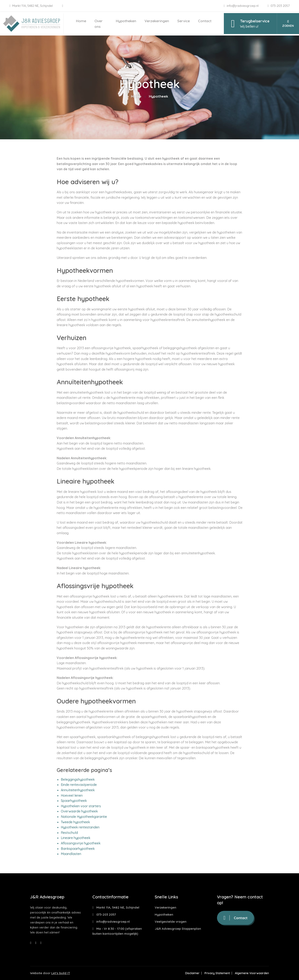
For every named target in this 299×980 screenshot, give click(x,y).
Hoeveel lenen (72, 795)
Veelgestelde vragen (171, 922)
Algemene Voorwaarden (252, 973)
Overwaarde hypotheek (79, 811)
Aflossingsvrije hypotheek (81, 843)
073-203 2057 (279, 6)
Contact (205, 21)
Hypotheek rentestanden (80, 827)
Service (184, 21)
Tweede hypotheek (75, 822)
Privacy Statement (217, 973)
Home (81, 21)
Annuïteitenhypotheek (78, 790)
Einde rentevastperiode (79, 785)
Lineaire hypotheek (76, 838)
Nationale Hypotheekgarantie (84, 817)
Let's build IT (61, 973)
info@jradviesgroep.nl (241, 6)
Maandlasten (71, 854)
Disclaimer (192, 973)
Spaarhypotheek (74, 801)
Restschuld (69, 833)
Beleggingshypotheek (78, 779)
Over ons (99, 24)
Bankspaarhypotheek (78, 849)
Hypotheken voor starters (81, 806)
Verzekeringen (157, 21)
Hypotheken (126, 21)
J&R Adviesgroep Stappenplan (178, 929)
